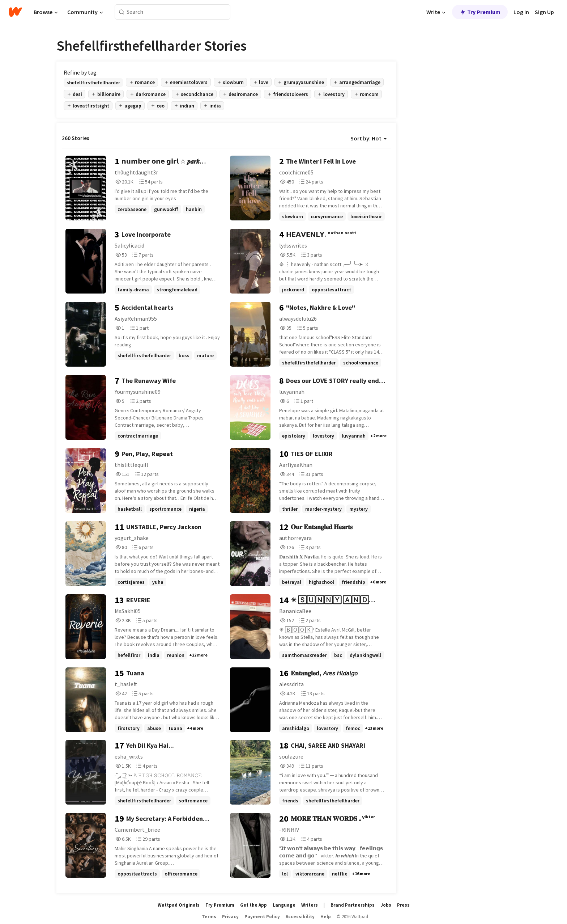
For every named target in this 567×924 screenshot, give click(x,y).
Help (326, 917)
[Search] (122, 12)
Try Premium (480, 12)
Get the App (253, 905)
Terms (209, 917)
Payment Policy (262, 917)
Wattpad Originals (179, 905)
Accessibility (300, 917)
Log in (521, 12)
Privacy (230, 917)
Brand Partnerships (353, 905)
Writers (310, 905)
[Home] (15, 12)
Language (284, 905)
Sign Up (544, 12)
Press (403, 905)
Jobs (386, 905)
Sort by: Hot (368, 138)
